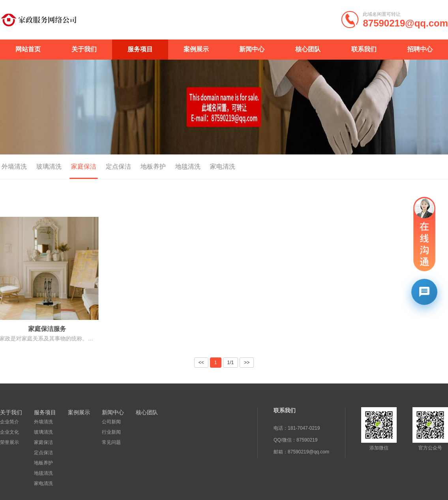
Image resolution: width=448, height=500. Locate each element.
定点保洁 (111, 166)
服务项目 (140, 49)
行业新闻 (111, 432)
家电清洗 (215, 166)
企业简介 (9, 422)
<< (201, 363)
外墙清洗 (43, 422)
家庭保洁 (76, 166)
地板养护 (145, 166)
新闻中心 (252, 49)
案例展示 (196, 49)
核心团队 (308, 49)
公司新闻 (111, 422)
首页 (418, 167)
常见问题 (111, 442)
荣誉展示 (9, 442)
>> (247, 363)
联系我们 (364, 49)
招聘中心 (420, 49)
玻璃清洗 (41, 166)
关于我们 (84, 49)
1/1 (231, 363)
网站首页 (28, 49)
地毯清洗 (180, 166)
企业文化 (9, 432)
